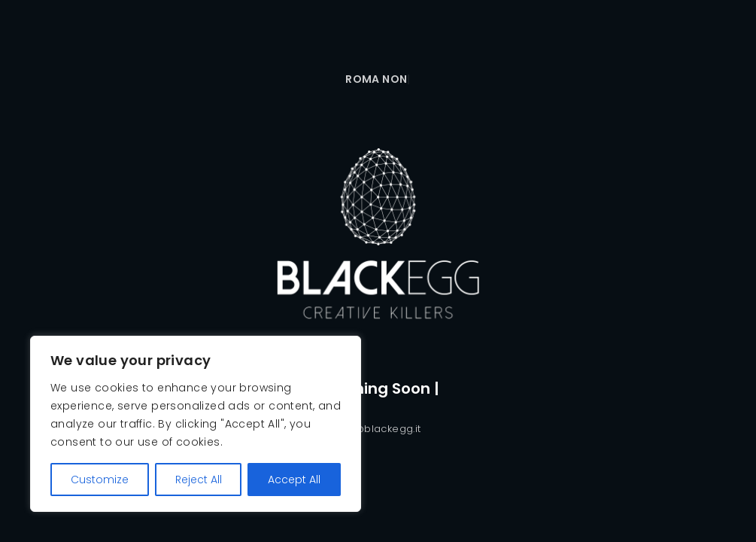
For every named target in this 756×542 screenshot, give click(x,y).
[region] (196, 424)
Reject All (199, 480)
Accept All (294, 480)
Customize (100, 480)
